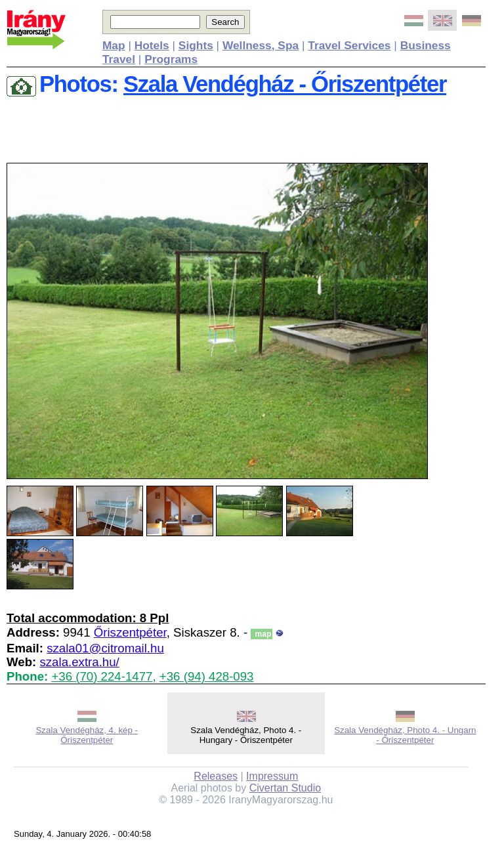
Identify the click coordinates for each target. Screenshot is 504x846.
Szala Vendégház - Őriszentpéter (285, 84)
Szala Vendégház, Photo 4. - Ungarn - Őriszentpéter (405, 735)
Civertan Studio (285, 788)
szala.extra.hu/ (79, 662)
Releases (216, 776)
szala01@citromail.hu (105, 648)
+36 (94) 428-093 (207, 676)
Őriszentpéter (130, 632)
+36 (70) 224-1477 (102, 676)
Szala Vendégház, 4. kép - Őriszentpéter (87, 735)
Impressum (272, 776)
